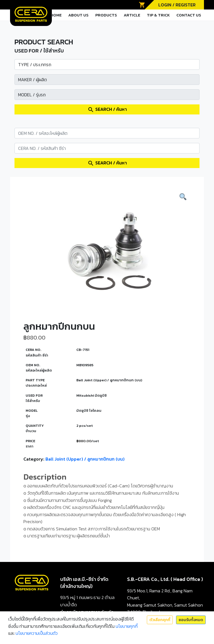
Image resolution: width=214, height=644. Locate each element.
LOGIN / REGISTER (177, 5)
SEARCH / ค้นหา (107, 109)
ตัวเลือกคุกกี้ (160, 620)
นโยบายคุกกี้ (127, 626)
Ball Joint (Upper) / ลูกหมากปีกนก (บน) (85, 459)
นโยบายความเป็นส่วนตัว (37, 633)
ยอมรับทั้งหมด (191, 620)
